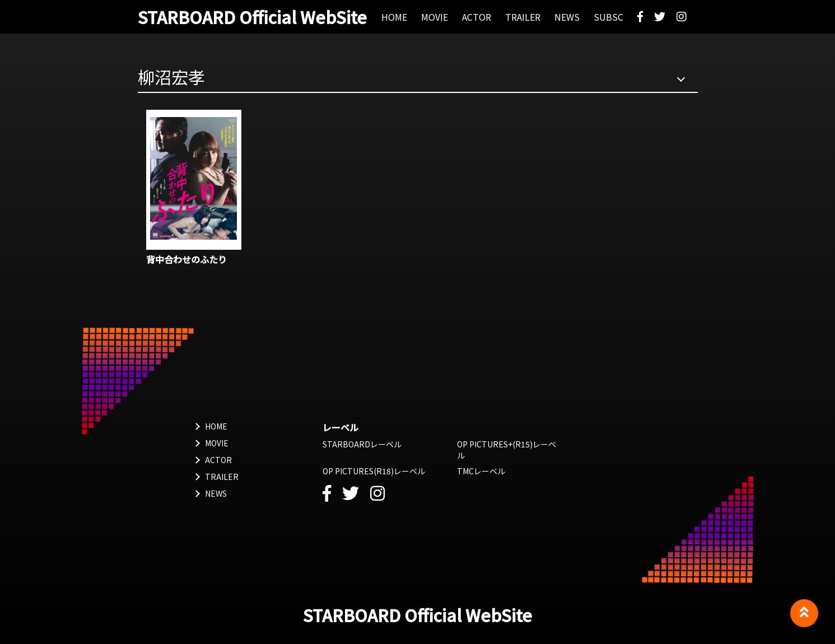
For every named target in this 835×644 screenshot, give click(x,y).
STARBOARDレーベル (362, 444)
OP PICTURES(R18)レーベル (374, 471)
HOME (216, 426)
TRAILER (222, 477)
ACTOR (218, 460)
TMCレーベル (481, 471)
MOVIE (217, 443)
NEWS (216, 493)
